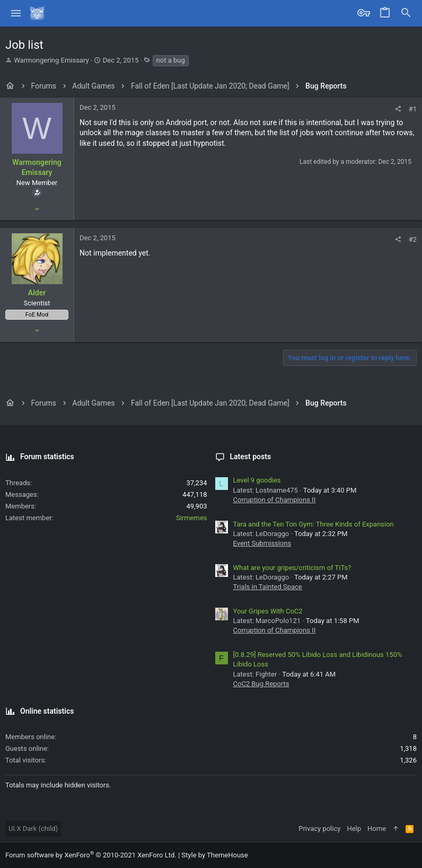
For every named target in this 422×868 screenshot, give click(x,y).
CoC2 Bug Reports (261, 684)
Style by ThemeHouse (214, 855)
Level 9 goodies (257, 480)
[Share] (398, 109)
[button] (16, 13)
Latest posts (251, 457)
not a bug (171, 60)
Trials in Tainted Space (268, 587)
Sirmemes (192, 518)
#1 (413, 109)
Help (354, 828)
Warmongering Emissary (51, 60)
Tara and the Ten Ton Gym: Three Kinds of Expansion (314, 524)
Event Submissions (262, 543)
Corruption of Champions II (275, 500)
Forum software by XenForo (91, 855)
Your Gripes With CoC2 (268, 611)
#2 (413, 239)
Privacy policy (319, 828)
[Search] (406, 13)
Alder (37, 293)
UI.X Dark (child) (33, 828)
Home (377, 828)
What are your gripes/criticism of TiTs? (292, 568)
